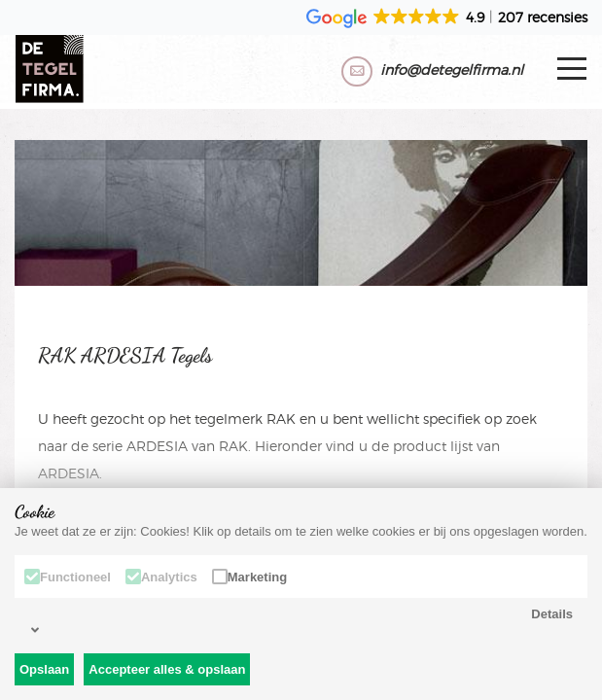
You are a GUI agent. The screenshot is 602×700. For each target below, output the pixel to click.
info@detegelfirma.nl (452, 70)
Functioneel (68, 577)
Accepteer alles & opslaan (167, 669)
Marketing (249, 577)
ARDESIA (157, 446)
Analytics (161, 577)
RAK (281, 419)
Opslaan (44, 669)
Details (302, 622)
